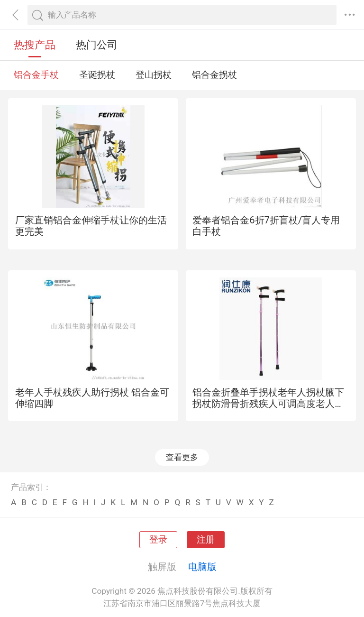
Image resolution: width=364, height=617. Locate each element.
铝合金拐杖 (214, 75)
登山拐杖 (154, 75)
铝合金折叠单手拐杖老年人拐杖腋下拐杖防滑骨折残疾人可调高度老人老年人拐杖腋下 (268, 404)
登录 (158, 540)
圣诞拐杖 (97, 75)
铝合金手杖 (36, 75)
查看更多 (182, 457)
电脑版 (202, 567)
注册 (206, 540)
